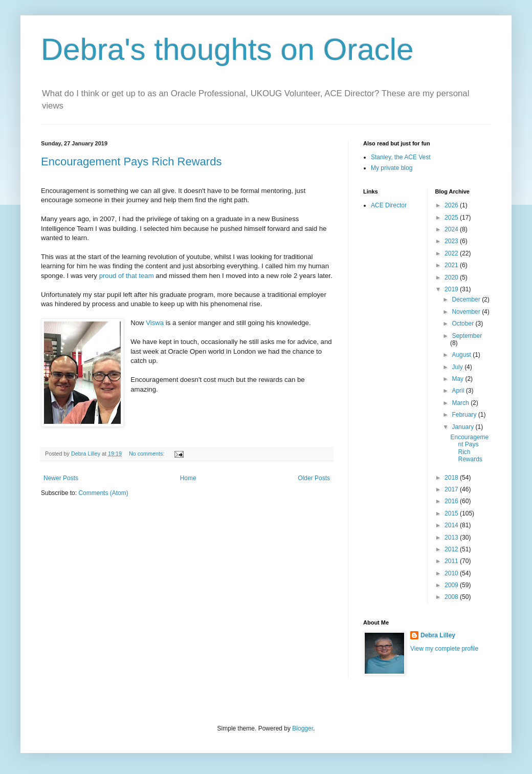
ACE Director (389, 205)
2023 (452, 241)
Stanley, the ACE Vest (401, 157)
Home (188, 478)
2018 (452, 478)
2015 (452, 513)
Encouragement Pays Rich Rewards (131, 162)
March (461, 403)
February (465, 415)
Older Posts (314, 478)
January (463, 427)
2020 (452, 277)
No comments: (148, 454)
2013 (452, 537)
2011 (452, 561)
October (463, 324)
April (459, 391)
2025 (452, 218)
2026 (452, 205)
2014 (452, 525)
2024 (452, 229)
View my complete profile (444, 649)
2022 (452, 253)
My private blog (392, 168)
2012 (452, 549)
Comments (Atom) (103, 493)
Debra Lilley (438, 635)
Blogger (303, 728)
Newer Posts (61, 478)
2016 (452, 501)
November (467, 312)
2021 (452, 265)
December (467, 299)
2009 (452, 585)
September (467, 336)
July (458, 367)
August (462, 355)
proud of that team (127, 276)
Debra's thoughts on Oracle (227, 49)
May (458, 379)
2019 (452, 289)
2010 (452, 573)
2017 (452, 489)
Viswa (155, 323)
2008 (452, 597)
